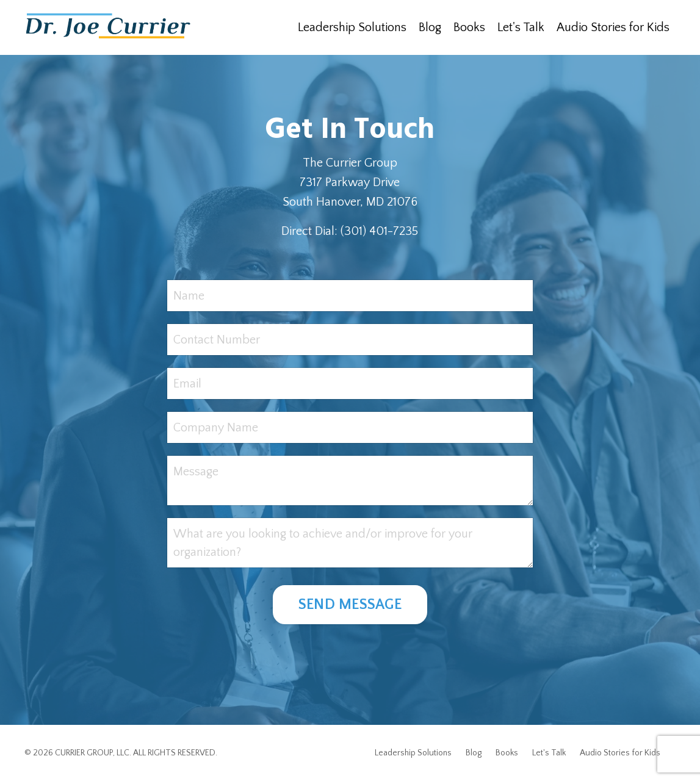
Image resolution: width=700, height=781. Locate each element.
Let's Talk (521, 27)
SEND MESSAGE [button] (350, 605)
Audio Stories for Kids (613, 27)
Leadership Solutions (352, 27)
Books (469, 27)
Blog (430, 27)
